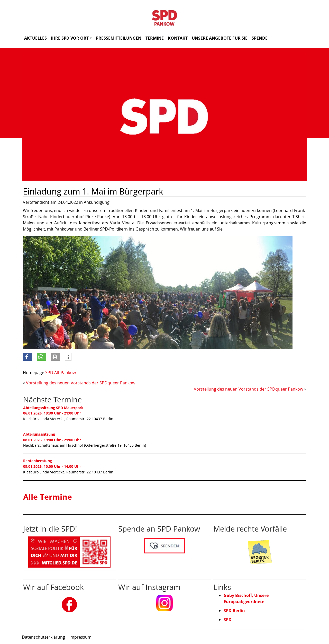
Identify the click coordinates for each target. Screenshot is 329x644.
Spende (260, 38)
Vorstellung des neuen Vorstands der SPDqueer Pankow (81, 383)
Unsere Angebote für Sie (220, 38)
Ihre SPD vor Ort (71, 38)
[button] (27, 357)
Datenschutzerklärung (43, 637)
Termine (155, 38)
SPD (228, 620)
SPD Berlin (234, 611)
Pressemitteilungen (119, 38)
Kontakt (178, 38)
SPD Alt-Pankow (61, 373)
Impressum (80, 637)
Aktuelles (35, 38)
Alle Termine (48, 497)
